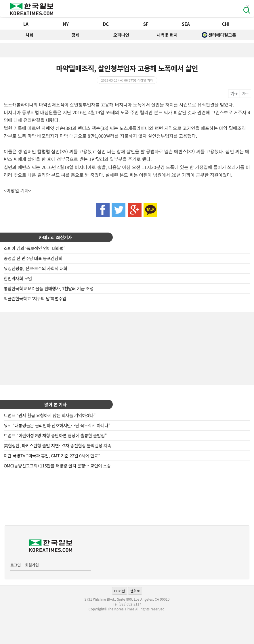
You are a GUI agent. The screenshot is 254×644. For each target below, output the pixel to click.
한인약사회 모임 (18, 278)
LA (26, 24)
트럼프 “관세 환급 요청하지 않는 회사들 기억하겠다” (50, 415)
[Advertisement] (127, 348)
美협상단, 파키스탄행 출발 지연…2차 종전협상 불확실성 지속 (58, 445)
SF (146, 24)
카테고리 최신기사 (56, 237)
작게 (246, 94)
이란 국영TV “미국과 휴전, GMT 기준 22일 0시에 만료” (52, 456)
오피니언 (121, 35)
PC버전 (120, 591)
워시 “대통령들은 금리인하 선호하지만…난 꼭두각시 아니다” (57, 425)
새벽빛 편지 (167, 35)
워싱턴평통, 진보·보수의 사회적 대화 (36, 268)
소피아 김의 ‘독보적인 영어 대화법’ (34, 248)
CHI (226, 24)
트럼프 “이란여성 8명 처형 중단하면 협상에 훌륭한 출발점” (55, 435)
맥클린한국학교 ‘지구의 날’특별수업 (35, 298)
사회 (29, 35)
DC (106, 24)
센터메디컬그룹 (219, 35)
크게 (234, 94)
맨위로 (135, 591)
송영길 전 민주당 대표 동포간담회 (33, 258)
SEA (186, 24)
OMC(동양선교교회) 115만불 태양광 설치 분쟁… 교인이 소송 (57, 466)
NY (66, 24)
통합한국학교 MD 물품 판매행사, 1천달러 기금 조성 (49, 288)
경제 (75, 35)
